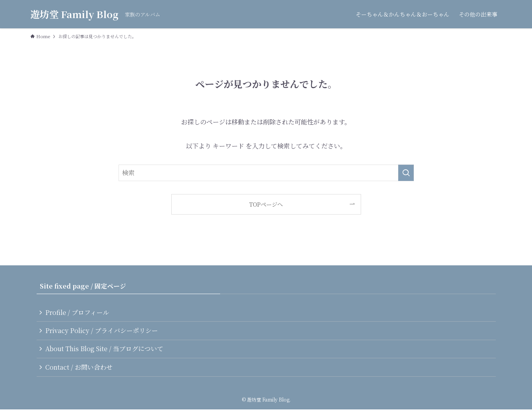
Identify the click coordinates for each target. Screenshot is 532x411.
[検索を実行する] (406, 173)
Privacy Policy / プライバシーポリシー (102, 331)
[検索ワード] (266, 173)
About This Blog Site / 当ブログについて (105, 350)
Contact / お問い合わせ (80, 368)
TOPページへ (266, 204)
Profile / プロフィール (78, 312)
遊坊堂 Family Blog (74, 14)
